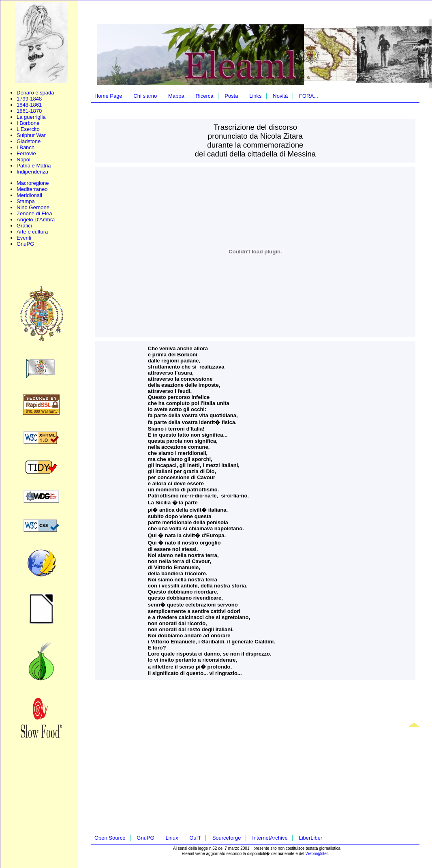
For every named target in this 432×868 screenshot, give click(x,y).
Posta (231, 96)
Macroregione (33, 183)
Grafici (24, 226)
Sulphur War (31, 135)
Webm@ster (317, 854)
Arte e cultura (32, 232)
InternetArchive (270, 838)
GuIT (195, 838)
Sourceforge (227, 838)
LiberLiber (310, 838)
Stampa (26, 201)
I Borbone (28, 123)
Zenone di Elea (34, 213)
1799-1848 (29, 99)
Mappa (176, 96)
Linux (172, 838)
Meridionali (29, 195)
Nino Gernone (33, 207)
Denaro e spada (35, 93)
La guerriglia (31, 117)
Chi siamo (145, 96)
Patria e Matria (34, 166)
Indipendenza (32, 172)
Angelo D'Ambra (36, 220)
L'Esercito (28, 129)
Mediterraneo (32, 189)
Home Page (108, 96)
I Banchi (26, 147)
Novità (280, 96)
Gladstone (29, 141)
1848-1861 (29, 105)
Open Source (110, 838)
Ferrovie (26, 153)
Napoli (24, 160)
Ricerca (204, 96)
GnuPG (25, 244)
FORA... (309, 96)
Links (255, 96)
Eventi (24, 238)
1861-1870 (29, 111)
